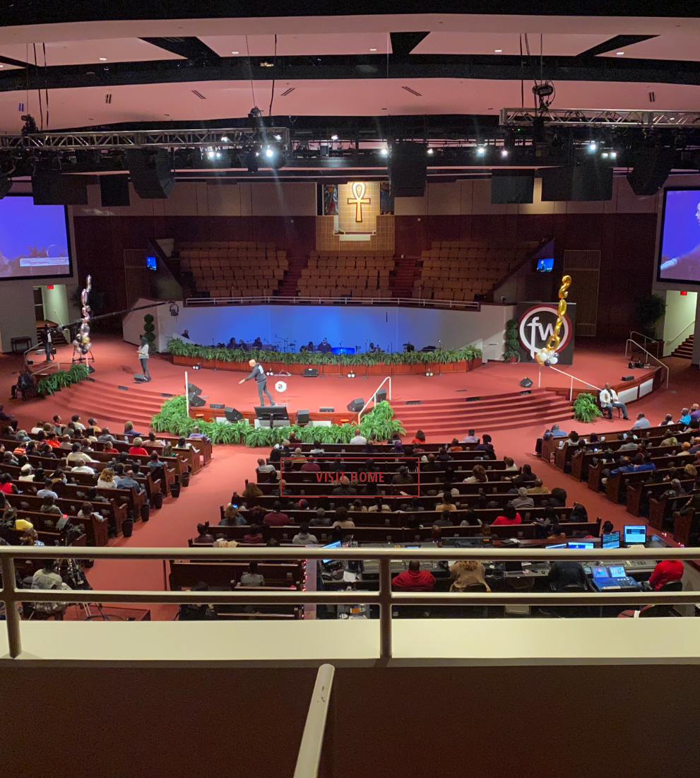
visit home (350, 477)
